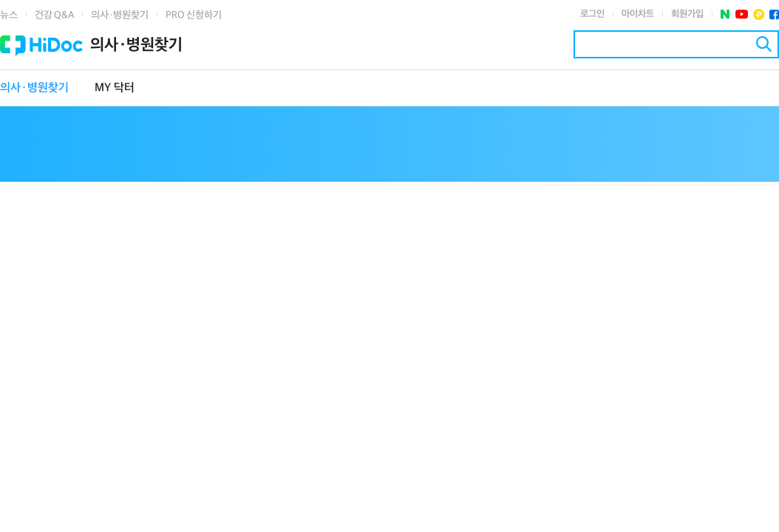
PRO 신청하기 (194, 15)
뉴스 (9, 15)
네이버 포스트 (725, 14)
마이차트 (638, 14)
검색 (764, 44)
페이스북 (774, 14)
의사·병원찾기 (120, 15)
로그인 (592, 14)
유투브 (742, 14)
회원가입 (687, 14)
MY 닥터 (115, 88)
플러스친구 (759, 14)
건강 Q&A (54, 15)
